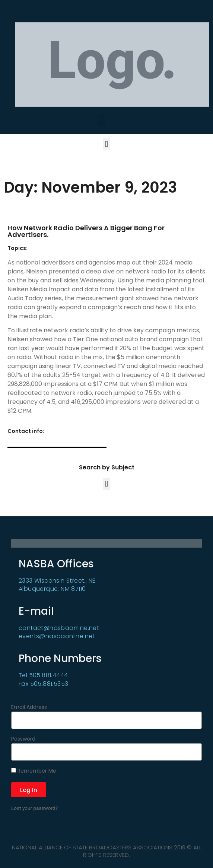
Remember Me (34, 771)
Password (23, 739)
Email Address (29, 708)
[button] (101, 121)
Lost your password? (34, 808)
